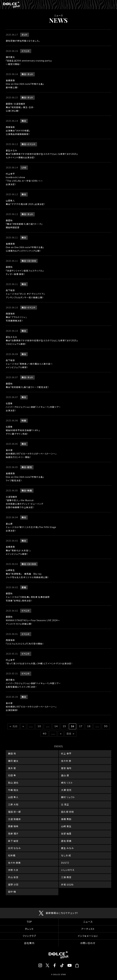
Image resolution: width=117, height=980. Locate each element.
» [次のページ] (61, 734)
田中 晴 (12, 892)
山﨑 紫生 (66, 826)
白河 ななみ (14, 848)
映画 (24, 420)
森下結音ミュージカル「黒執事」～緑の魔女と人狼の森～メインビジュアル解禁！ (29, 364)
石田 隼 (12, 775)
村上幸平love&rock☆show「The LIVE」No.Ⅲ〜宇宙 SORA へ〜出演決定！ (24, 179)
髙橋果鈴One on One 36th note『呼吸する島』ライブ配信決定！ (25, 477)
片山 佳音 (13, 877)
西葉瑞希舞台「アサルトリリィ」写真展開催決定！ (16, 317)
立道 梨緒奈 (14, 819)
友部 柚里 (66, 834)
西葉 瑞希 (13, 826)
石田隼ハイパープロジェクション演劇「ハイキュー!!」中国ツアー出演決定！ (33, 407)
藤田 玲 (12, 753)
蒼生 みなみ (67, 848)
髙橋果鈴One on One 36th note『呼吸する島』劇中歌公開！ (25, 84)
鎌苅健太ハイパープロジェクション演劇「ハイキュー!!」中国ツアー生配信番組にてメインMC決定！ (33, 683)
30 (106, 726)
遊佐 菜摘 (66, 841)
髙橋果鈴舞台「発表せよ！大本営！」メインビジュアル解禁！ (18, 550)
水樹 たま (13, 870)
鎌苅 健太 (13, 761)
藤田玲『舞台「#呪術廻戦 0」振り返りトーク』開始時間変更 (24, 224)
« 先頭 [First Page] (13, 726)
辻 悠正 (65, 804)
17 (81, 726)
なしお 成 (66, 855)
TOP (29, 922)
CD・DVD (32, 261)
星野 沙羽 (13, 884)
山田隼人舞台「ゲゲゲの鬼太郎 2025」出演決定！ (26, 202)
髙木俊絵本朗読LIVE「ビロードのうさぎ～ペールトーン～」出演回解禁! (31, 707)
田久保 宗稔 (67, 812)
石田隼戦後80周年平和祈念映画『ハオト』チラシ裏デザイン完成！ (23, 430)
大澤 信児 (66, 790)
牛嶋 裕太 (13, 790)
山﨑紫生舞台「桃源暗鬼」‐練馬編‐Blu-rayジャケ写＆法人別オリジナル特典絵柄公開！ (27, 574)
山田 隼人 (13, 797)
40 (45, 734)
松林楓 (12, 855)
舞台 (24, 74)
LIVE (24, 167)
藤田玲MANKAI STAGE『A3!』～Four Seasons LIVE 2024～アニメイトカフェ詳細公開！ (33, 620)
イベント (26, 51)
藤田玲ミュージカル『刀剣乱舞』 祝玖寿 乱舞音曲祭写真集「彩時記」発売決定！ (28, 597)
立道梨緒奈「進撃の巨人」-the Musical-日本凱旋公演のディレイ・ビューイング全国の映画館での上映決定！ (25, 502)
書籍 (24, 587)
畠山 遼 (65, 775)
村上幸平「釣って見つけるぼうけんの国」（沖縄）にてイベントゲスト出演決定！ (39, 662)
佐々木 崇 (66, 761)
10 (39, 726)
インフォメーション (88, 936)
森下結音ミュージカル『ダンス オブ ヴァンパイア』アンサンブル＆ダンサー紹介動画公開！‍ (25, 294)
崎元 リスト (67, 783)
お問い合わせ (88, 943)
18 (89, 726)
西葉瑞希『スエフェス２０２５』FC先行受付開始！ (25, 642)
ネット (25, 35)
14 (56, 726)
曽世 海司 (66, 768)
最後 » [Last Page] (70, 734)
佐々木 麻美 (14, 863)
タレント (29, 929)
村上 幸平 (66, 753)
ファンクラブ (29, 936)
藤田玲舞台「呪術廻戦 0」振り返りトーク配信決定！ (27, 385)
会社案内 (29, 943)
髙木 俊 (12, 768)
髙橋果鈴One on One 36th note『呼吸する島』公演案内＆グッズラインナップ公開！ (25, 247)
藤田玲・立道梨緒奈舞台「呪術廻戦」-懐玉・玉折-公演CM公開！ (20, 107)
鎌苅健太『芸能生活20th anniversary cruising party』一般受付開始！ (29, 61)
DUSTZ (65, 863)
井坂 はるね (67, 884)
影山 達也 (13, 783)
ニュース (88, 922)
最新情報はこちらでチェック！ (62, 913)
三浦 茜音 (66, 877)
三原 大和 (13, 804)
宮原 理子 (13, 834)
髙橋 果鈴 (66, 819)
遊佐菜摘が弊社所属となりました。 (23, 41)
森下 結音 (13, 841)
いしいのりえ (68, 870)
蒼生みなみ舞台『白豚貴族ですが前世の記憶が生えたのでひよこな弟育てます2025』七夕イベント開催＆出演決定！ (42, 154)
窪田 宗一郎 (14, 812)
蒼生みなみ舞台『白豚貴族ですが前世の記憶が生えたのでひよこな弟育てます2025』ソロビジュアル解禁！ (42, 340)
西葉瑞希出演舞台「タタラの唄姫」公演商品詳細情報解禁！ (18, 131)
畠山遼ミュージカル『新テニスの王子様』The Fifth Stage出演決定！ (31, 527)
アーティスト (88, 929)
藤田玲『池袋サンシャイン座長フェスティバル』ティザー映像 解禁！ (25, 270)
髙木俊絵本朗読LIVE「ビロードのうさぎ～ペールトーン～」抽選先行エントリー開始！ (31, 454)
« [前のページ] (23, 726)
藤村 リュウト (68, 797)
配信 (30, 467)
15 (64, 726)
